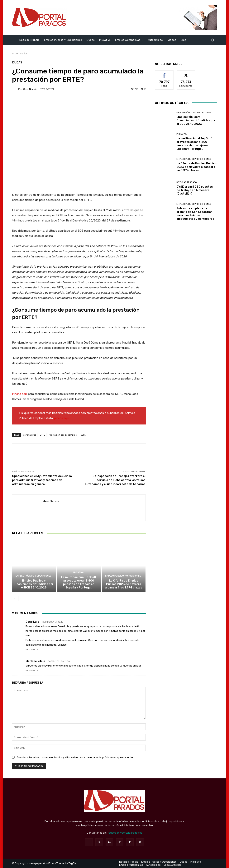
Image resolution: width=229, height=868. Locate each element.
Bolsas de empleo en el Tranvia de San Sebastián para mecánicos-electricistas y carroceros (195, 214)
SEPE (83, 435)
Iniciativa (78, 572)
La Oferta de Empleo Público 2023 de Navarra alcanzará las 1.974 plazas (124, 584)
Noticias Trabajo (187, 182)
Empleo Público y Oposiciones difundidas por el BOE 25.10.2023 (34, 584)
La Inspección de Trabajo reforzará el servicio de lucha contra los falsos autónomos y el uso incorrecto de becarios (115, 480)
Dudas (24, 54)
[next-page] (21, 598)
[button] (213, 40)
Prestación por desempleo (63, 435)
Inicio (15, 54)
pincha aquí (62, 418)
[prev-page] (14, 598)
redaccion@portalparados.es (125, 833)
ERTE (42, 435)
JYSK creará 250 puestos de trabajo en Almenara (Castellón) (195, 190)
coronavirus (30, 435)
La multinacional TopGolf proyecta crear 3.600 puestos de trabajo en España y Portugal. (79, 582)
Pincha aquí (20, 394)
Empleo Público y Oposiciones (33, 576)
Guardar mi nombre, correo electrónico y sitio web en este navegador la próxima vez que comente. (75, 757)
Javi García (30, 89)
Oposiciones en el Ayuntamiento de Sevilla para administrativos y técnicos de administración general (42, 480)
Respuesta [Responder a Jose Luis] (32, 650)
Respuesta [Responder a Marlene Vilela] (32, 671)
